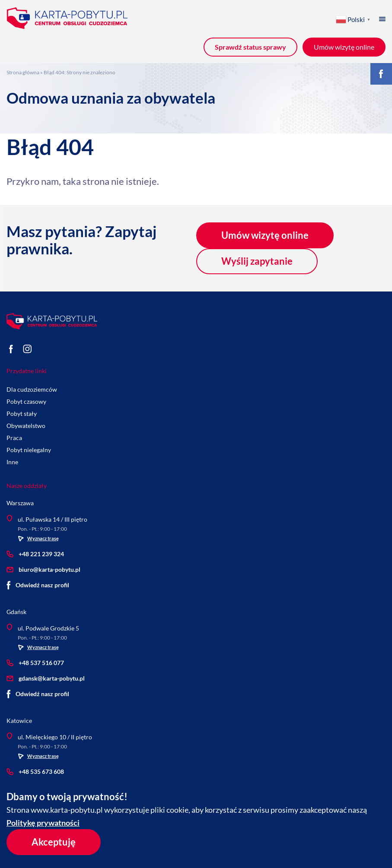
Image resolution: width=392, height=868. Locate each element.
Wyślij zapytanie (257, 261)
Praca (14, 438)
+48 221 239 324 (35, 554)
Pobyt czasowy (26, 401)
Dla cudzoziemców (32, 389)
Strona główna (23, 72)
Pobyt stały (22, 413)
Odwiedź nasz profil (38, 585)
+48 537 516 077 (35, 663)
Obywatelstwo (26, 426)
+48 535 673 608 (35, 771)
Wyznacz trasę (38, 539)
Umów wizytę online (265, 235)
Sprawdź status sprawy (250, 47)
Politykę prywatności (43, 823)
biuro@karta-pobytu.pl (43, 569)
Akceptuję (54, 842)
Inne (12, 462)
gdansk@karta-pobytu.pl (46, 678)
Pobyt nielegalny (29, 450)
